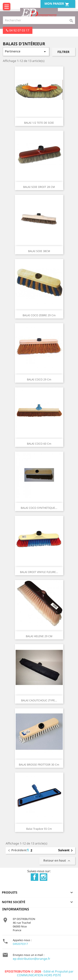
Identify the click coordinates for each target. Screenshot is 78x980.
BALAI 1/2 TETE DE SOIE (39, 123)
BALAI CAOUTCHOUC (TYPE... (39, 700)
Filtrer (63, 52)
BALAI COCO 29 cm (39, 379)
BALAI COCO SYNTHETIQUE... (39, 508)
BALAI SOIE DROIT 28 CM (39, 187)
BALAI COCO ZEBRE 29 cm (39, 315)
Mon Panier (57, 4)
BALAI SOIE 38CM (39, 251)
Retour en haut (57, 861)
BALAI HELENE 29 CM (39, 636)
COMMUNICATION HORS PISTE (39, 975)
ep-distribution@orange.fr (32, 959)
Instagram (44, 877)
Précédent (17, 851)
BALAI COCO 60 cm (39, 444)
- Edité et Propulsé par (39, 971)
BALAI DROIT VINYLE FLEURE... (39, 572)
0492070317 (20, 944)
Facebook (34, 877)
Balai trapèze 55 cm (39, 829)
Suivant (66, 851)
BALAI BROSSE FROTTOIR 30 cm (39, 765)
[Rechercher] (39, 20)
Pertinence (26, 52)
